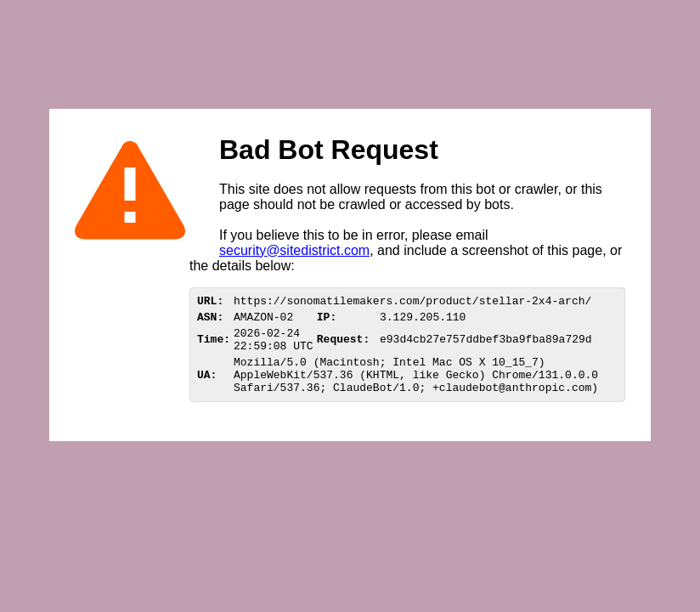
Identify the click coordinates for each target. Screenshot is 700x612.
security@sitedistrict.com (294, 250)
